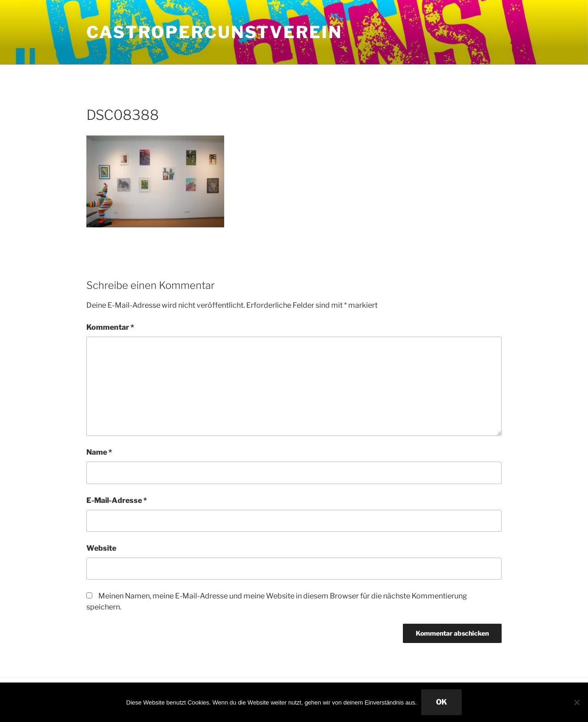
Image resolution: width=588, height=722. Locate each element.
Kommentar (110, 327)
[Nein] (577, 702)
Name (99, 452)
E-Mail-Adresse (117, 500)
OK (441, 702)
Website (101, 548)
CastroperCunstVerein (214, 32)
